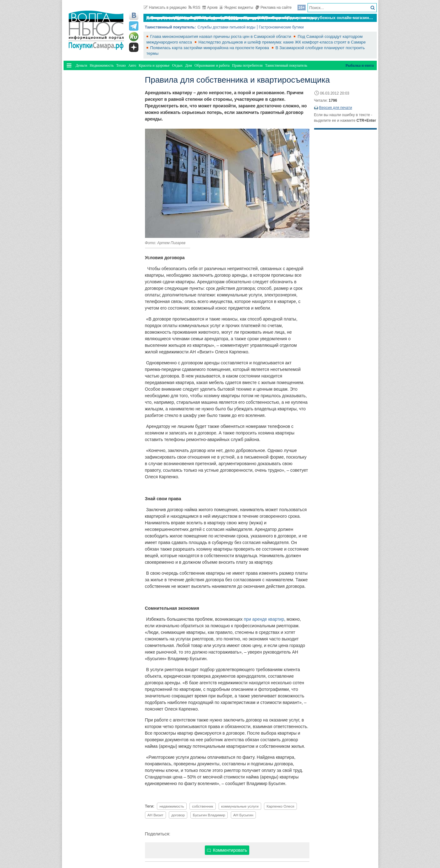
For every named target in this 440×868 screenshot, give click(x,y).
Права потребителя (247, 65)
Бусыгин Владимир (209, 815)
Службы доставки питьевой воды (226, 27)
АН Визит (155, 815)
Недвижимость (102, 65)
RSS (194, 8)
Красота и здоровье (154, 65)
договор (178, 815)
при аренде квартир (264, 619)
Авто (132, 65)
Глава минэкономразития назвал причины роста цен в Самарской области (221, 36)
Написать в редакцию (165, 8)
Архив (210, 8)
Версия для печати (336, 108)
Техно (121, 65)
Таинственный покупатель (286, 65)
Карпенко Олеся (280, 806)
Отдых (177, 65)
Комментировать (227, 850)
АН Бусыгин (243, 815)
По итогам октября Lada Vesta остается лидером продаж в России (213, 18)
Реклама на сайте (274, 8)
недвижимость (172, 806)
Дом (189, 65)
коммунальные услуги (240, 806)
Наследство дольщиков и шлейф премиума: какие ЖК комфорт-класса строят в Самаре (282, 42)
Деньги (82, 65)
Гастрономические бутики (281, 27)
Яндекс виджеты (236, 8)
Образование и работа (212, 65)
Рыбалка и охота (360, 65)
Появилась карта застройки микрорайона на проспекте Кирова (210, 48)
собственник (202, 806)
